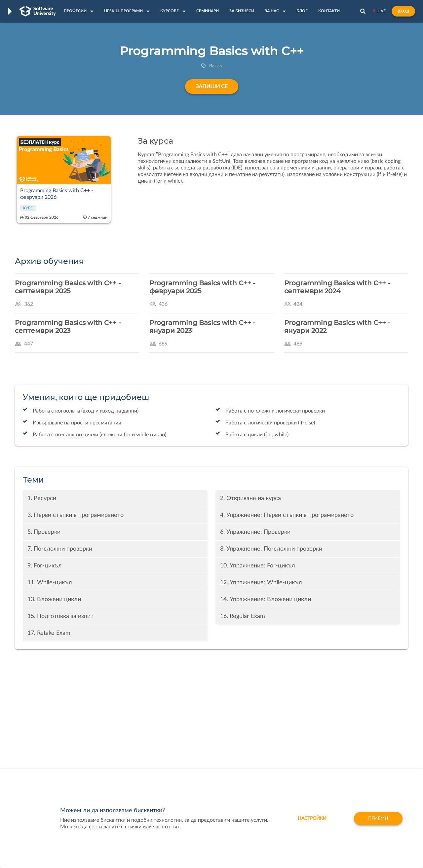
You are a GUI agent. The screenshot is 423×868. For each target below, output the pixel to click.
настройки (312, 818)
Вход (403, 11)
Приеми (378, 818)
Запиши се (212, 87)
